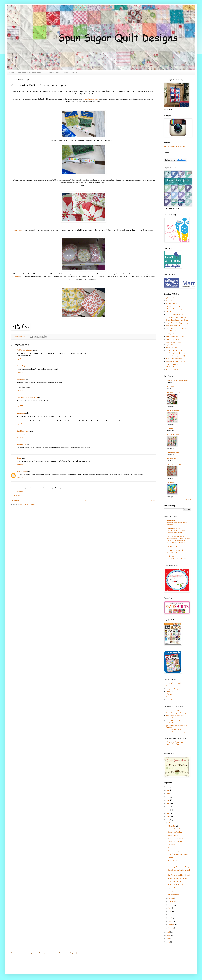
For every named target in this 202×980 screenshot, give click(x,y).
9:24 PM (20, 464)
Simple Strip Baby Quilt (174, 350)
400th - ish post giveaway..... (178, 838)
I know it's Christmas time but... (179, 829)
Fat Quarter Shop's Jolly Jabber (177, 381)
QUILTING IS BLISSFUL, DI (27, 398)
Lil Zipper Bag (171, 334)
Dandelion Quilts (23, 431)
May (170, 915)
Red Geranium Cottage (25, 350)
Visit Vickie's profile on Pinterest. (175, 147)
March (171, 921)
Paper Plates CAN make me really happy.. (179, 871)
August (171, 905)
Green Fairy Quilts (173, 453)
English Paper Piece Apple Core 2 (177, 320)
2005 (168, 942)
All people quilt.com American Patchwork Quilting (176, 743)
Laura (19, 485)
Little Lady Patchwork (174, 683)
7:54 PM (20, 406)
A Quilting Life (172, 387)
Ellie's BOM (170, 694)
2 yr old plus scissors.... (175, 888)
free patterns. (54, 72)
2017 (168, 794)
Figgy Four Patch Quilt (174, 326)
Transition (172, 845)
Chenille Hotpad (172, 312)
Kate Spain (18, 230)
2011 (168, 813)
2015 (168, 800)
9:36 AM (20, 478)
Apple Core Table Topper (175, 301)
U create (170, 429)
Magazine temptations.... (176, 885)
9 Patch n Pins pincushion (175, 298)
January (171, 928)
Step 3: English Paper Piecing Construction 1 (176, 717)
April (170, 918)
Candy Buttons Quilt (173, 306)
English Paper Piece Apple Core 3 (177, 323)
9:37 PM (20, 424)
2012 (168, 810)
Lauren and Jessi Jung (175, 832)
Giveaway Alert (173, 894)
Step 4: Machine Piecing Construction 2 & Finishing (175, 731)
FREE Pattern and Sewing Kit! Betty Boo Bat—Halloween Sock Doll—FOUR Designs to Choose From (178, 541)
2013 (168, 807)
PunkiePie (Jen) (22, 366)
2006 (168, 939)
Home (11, 72)
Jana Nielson (21, 380)
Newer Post (15, 501)
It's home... (172, 864)
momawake (21, 413)
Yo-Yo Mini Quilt (172, 370)
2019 (168, 787)
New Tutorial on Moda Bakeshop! (180, 848)
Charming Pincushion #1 (174, 309)
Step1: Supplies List (173, 710)
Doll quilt (169, 747)
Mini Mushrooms (172, 686)
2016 (168, 797)
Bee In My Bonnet (173, 411)
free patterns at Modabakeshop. (31, 72)
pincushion (16, 276)
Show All (189, 500)
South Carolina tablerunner (176, 353)
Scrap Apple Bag (172, 348)
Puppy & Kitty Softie (173, 342)
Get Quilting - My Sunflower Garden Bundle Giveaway (176, 532)
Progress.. (171, 857)
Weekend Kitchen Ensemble (175, 362)
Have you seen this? (175, 891)
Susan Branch (171, 700)
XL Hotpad (170, 367)
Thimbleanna (22, 445)
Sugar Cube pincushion (174, 359)
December (172, 823)
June (170, 912)
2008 (168, 932)
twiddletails (171, 483)
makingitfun (171, 521)
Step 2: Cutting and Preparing (176, 713)
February (172, 925)
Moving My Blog (172, 552)
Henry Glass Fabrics (173, 529)
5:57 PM (20, 390)
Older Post (152, 501)
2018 (168, 790)
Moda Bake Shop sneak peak (178, 878)
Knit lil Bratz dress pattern (175, 331)
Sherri (19, 458)
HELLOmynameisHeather (176, 537)
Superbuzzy (170, 697)
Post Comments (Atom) (28, 505)
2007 (169, 935)
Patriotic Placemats (172, 339)
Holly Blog (170, 556)
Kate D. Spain (22, 472)
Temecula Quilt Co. (174, 393)
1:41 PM (20, 359)
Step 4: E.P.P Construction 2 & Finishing (177, 726)
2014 (168, 803)
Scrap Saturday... (174, 851)
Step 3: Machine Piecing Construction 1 (174, 721)
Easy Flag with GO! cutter (175, 315)
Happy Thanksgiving (175, 842)
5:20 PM (20, 372)
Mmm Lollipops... (174, 861)
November (172, 826)
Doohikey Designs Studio (175, 550)
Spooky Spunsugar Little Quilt (177, 356)
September (172, 902)
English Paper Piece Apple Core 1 (177, 317)
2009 (168, 820)
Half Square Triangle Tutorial (176, 328)
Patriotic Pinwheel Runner (175, 337)
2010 (168, 817)
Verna (68, 274)
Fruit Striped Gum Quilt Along (179, 867)
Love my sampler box (175, 881)
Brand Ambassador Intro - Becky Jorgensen (177, 524)
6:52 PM (20, 451)
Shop (66, 72)
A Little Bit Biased (173, 435)
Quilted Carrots (171, 345)
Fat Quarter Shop (172, 689)
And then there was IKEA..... (178, 854)
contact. (76, 72)
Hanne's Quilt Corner (174, 464)
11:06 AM (20, 491)
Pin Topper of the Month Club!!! (179, 875)
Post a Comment (20, 496)
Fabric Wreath (173, 835)
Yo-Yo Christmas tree (90, 99)
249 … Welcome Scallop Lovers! (177, 558)
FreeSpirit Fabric (172, 546)
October (171, 898)
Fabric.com (170, 692)
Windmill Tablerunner (174, 364)
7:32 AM (20, 437)
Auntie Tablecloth (172, 304)
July (170, 908)
